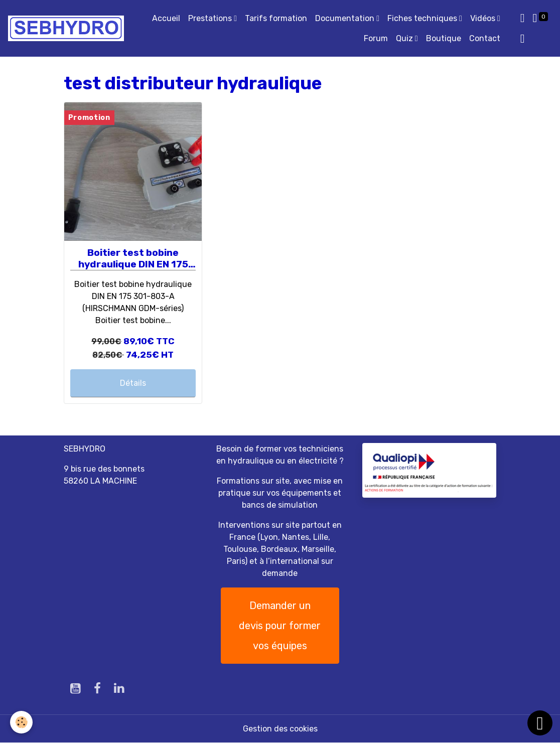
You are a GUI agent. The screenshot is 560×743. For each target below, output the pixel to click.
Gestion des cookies (280, 729)
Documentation (346, 18)
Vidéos (484, 18)
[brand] (66, 28)
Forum (376, 38)
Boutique (444, 38)
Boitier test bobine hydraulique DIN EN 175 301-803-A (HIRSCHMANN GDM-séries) (133, 259)
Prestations (211, 18)
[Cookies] (21, 722)
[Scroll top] (540, 723)
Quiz (405, 38)
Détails (133, 383)
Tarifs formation (276, 18)
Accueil (166, 18)
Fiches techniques (423, 18)
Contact (485, 38)
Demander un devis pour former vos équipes (280, 626)
